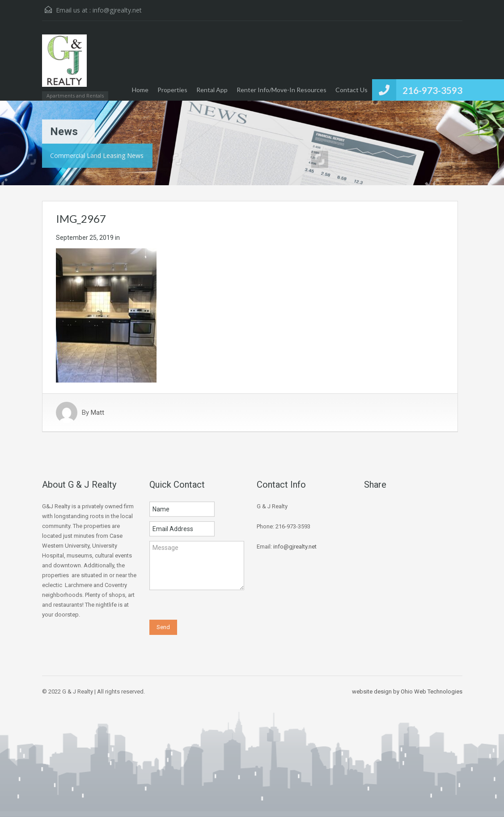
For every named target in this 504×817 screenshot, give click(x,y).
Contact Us (352, 90)
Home (140, 90)
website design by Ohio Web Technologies (407, 691)
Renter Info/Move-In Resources (282, 90)
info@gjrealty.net (117, 10)
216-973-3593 (432, 90)
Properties (172, 90)
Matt (97, 413)
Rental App (212, 90)
